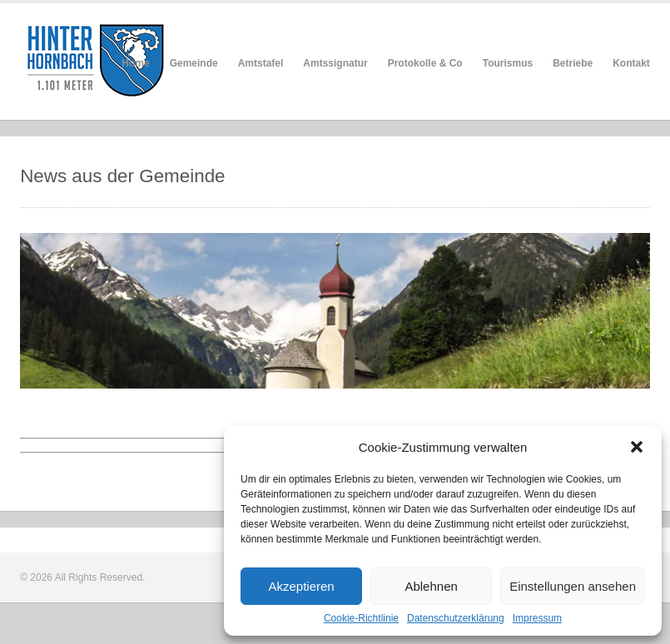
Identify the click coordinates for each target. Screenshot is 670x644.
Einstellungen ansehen (573, 586)
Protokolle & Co (425, 63)
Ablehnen (431, 586)
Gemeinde (194, 63)
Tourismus (508, 63)
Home (135, 63)
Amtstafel (261, 63)
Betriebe (573, 63)
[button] (637, 447)
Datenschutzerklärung (456, 618)
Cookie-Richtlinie (361, 618)
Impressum (537, 618)
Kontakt (631, 63)
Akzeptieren (301, 586)
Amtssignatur (335, 63)
